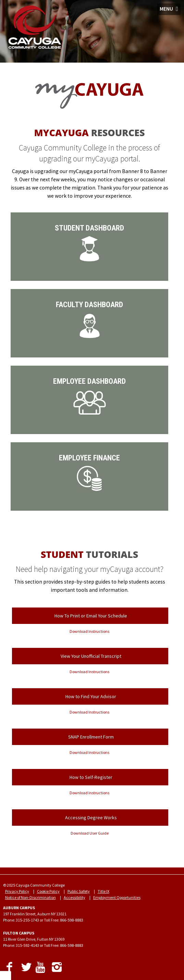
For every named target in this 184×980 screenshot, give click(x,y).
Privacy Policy (17, 891)
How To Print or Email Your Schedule (91, 616)
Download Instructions (89, 631)
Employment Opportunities (117, 897)
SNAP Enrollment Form (91, 737)
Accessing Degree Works (91, 818)
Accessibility (75, 897)
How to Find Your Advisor (91, 696)
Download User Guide (90, 833)
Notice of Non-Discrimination (30, 897)
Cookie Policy (48, 891)
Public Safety (79, 891)
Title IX (103, 891)
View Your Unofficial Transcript (91, 656)
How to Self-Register (91, 777)
